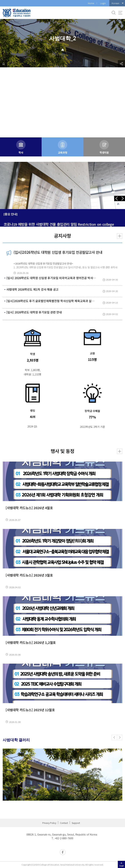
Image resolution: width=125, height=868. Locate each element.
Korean (115, 3)
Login (103, 3)
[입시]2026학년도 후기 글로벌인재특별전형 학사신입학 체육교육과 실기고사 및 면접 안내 (61, 301)
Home (91, 3)
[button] (114, 737)
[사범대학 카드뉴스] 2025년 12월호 (30, 710)
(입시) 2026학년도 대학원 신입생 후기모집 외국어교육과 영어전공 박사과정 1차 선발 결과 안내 (64, 278)
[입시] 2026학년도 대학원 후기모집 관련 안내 (34, 312)
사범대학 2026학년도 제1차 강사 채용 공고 (32, 289)
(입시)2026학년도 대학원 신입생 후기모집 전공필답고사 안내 (58, 252)
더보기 (120, 236)
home (4, 64)
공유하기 (121, 64)
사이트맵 (120, 13)
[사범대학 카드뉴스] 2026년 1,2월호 (31, 642)
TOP (121, 866)
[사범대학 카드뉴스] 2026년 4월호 (29, 508)
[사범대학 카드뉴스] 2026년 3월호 (29, 575)
